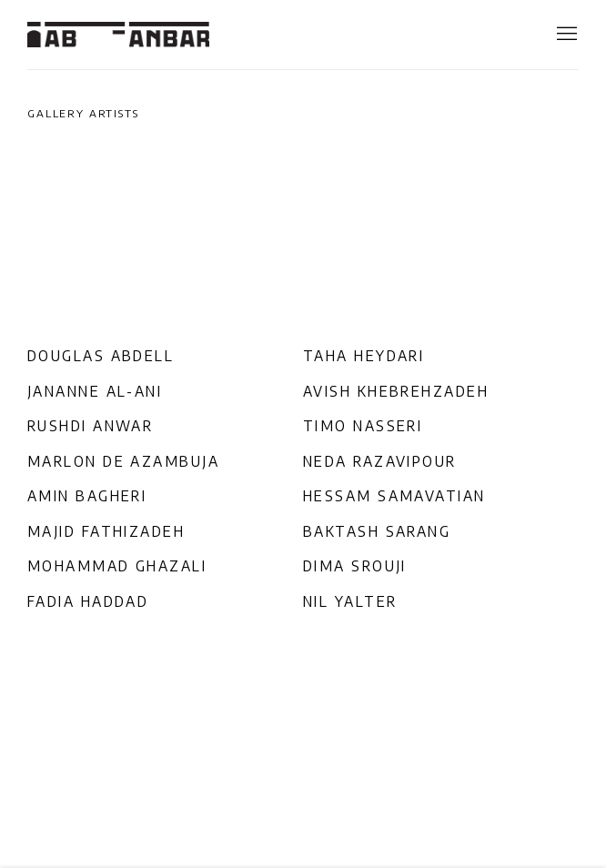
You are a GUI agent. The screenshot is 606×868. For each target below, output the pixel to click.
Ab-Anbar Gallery (118, 34)
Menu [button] (565, 35)
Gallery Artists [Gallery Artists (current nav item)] (83, 113)
